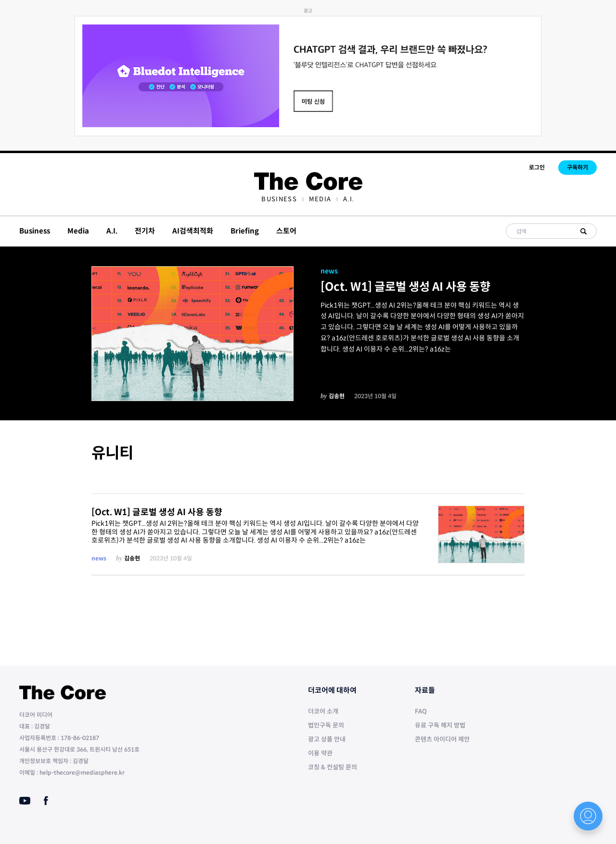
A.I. (349, 199)
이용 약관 (320, 753)
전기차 (145, 231)
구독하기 (577, 167)
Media (320, 199)
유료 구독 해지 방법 (440, 725)
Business (279, 199)
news (329, 271)
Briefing (245, 231)
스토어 (286, 231)
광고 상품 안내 (327, 739)
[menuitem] (279, 199)
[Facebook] (46, 801)
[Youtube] (25, 801)
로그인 (537, 167)
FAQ (421, 711)
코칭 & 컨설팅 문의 (333, 767)
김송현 (337, 396)
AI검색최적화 (193, 231)
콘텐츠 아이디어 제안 (442, 739)
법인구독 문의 (326, 725)
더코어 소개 (323, 711)
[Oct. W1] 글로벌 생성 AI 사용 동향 (405, 287)
